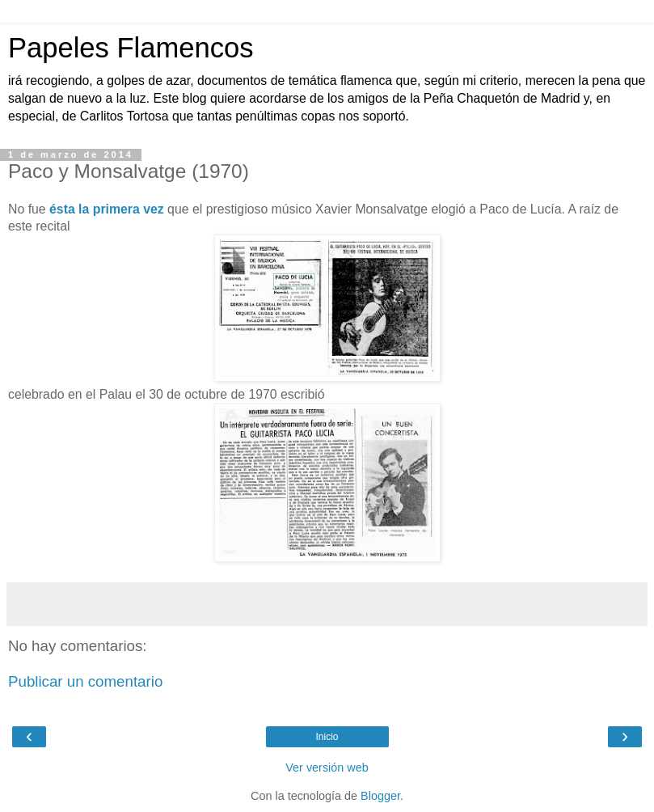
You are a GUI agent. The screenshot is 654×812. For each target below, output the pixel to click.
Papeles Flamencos (131, 48)
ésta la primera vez (107, 209)
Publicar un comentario (85, 681)
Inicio (327, 737)
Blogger (380, 796)
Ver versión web (327, 768)
